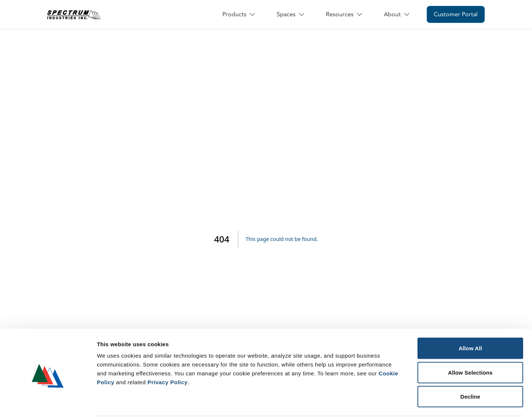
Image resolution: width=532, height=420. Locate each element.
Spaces (291, 14)
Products (239, 14)
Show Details (388, 405)
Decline (470, 371)
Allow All (470, 323)
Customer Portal (456, 14)
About (397, 14)
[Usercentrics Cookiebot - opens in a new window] (48, 406)
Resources (345, 14)
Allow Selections (470, 347)
